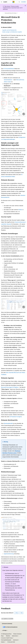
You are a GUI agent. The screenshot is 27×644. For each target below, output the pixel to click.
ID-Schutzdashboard (9, 69)
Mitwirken (8, 636)
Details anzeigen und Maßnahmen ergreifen (12, 32)
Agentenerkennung (9, 554)
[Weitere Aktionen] (25, 13)
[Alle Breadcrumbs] (2, 13)
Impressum (15, 640)
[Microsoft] (14, 2)
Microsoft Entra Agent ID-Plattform (10, 387)
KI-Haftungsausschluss (6, 634)
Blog (2, 636)
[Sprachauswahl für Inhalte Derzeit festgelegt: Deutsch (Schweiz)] (7, 624)
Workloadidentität (8, 423)
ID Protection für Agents (16, 417)
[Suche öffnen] (19, 2)
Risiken (20, 210)
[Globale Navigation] (1, 2)
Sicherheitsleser (8, 80)
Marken (3, 642)
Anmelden (24, 2)
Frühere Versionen (17, 634)
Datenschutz (15, 636)
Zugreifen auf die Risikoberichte (9, 30)
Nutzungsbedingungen (6, 640)
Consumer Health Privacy (7, 638)
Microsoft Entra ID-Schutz (11, 13)
